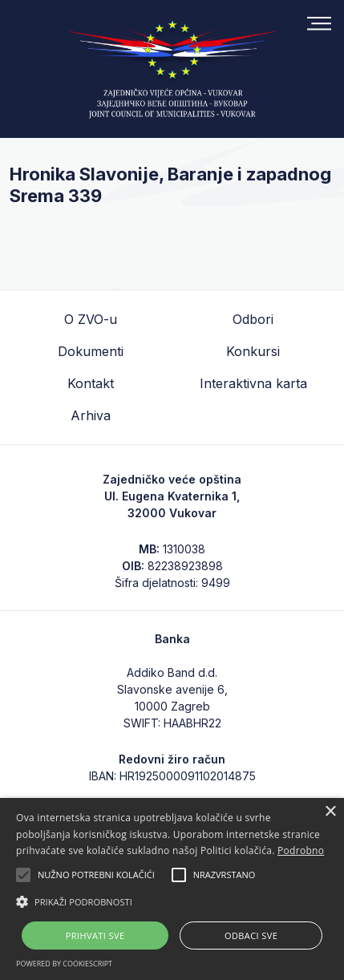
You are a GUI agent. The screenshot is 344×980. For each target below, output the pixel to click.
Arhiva (91, 415)
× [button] (330, 812)
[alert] (172, 889)
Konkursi (253, 351)
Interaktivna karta (253, 383)
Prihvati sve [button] (95, 935)
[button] (172, 901)
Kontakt (91, 383)
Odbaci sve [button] (251, 935)
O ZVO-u (91, 319)
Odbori (253, 319)
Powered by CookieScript (64, 964)
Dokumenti (91, 351)
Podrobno (301, 850)
